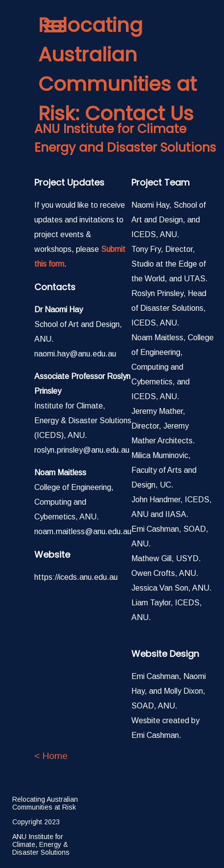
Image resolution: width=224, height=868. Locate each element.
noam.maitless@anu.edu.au (83, 531)
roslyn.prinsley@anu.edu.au (82, 450)
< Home (51, 756)
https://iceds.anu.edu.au (76, 577)
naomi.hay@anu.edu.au (75, 354)
